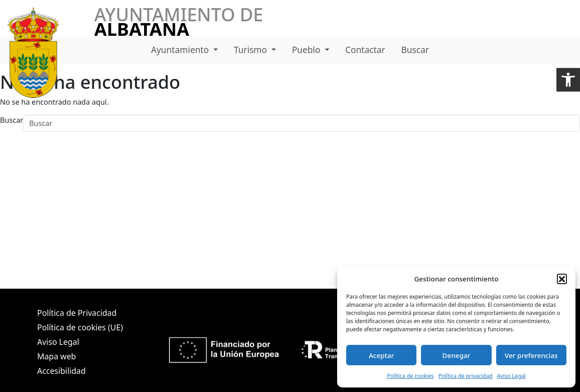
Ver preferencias (531, 355)
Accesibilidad (61, 371)
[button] (568, 80)
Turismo (251, 50)
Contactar (365, 50)
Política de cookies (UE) (80, 327)
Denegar (456, 355)
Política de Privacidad (77, 313)
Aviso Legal (511, 376)
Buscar (415, 50)
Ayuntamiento (181, 50)
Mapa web (57, 356)
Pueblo (307, 50)
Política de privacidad (465, 376)
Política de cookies (410, 376)
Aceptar (382, 355)
